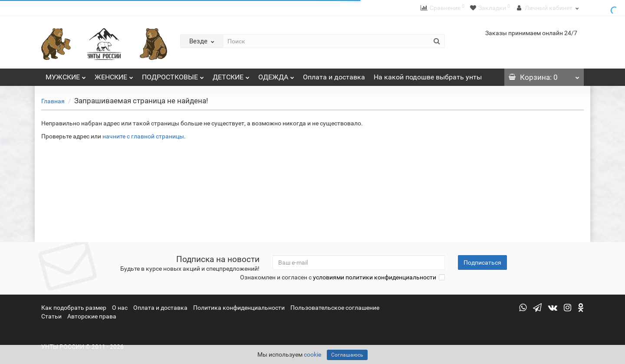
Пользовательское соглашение (335, 308)
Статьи (51, 316)
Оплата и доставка (334, 77)
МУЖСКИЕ (66, 75)
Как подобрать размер (74, 308)
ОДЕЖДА (276, 75)
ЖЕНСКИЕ (114, 75)
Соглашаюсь (347, 355)
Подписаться (482, 262)
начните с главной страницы (143, 136)
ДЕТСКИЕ (231, 75)
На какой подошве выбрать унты (428, 77)
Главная (53, 101)
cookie (312, 354)
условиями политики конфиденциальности (375, 277)
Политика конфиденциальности (239, 308)
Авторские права (92, 316)
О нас (120, 308)
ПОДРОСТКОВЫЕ (173, 75)
